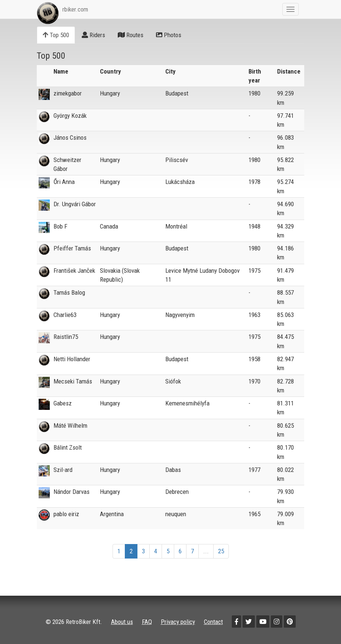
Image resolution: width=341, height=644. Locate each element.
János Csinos (70, 137)
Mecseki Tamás (73, 381)
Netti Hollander (72, 359)
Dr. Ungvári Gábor (75, 204)
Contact (213, 622)
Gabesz (63, 403)
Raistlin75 (66, 337)
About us (122, 622)
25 (221, 551)
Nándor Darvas (72, 492)
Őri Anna (64, 182)
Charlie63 (65, 315)
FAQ (147, 622)
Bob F (60, 226)
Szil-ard (63, 470)
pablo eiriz (66, 514)
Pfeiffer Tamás (72, 248)
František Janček (74, 271)
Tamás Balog (69, 292)
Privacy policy (178, 622)
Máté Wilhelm (70, 425)
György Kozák (70, 116)
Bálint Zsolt (68, 447)
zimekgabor (68, 93)
